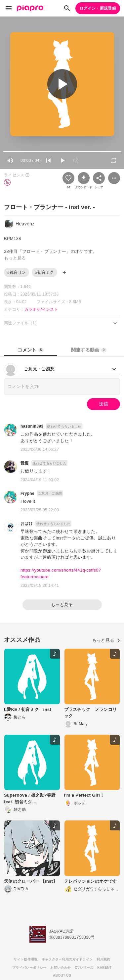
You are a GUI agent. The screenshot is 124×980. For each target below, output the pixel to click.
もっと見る (62, 605)
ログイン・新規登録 (98, 8)
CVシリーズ (84, 968)
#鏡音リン (17, 272)
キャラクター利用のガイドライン (67, 959)
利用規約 (103, 959)
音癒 (25, 463)
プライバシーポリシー (29, 968)
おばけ (27, 524)
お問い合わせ (61, 968)
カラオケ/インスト (41, 309)
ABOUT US (62, 976)
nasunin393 (32, 426)
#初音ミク (44, 272)
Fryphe (27, 493)
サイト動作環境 (25, 959)
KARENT (104, 968)
